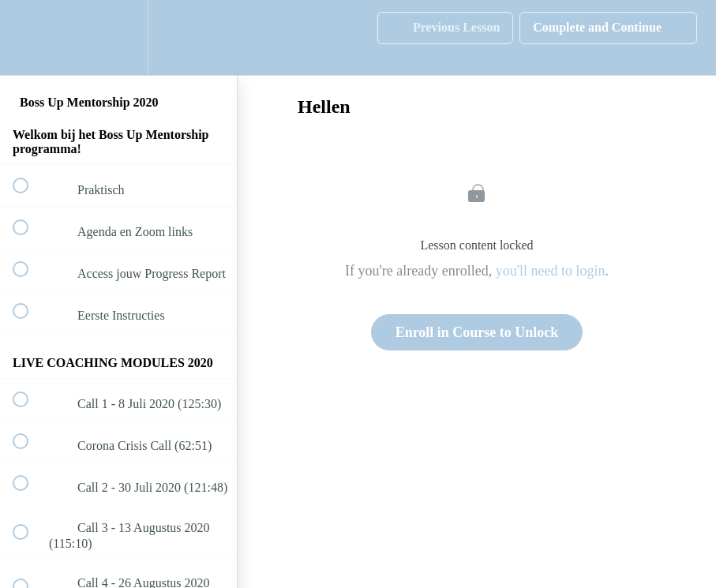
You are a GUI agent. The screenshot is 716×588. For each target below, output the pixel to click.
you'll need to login (551, 271)
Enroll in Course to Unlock (477, 332)
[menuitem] (118, 37)
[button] (29, 37)
